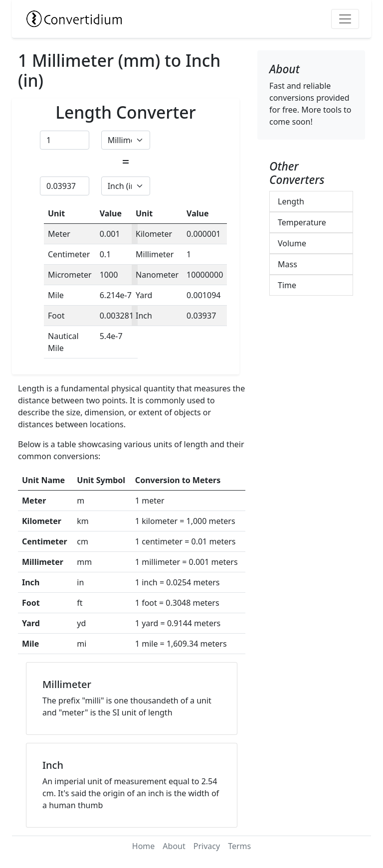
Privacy (207, 846)
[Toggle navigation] (345, 19)
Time (287, 285)
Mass (287, 264)
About (174, 846)
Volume (292, 243)
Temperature (302, 222)
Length (291, 201)
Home (144, 846)
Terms (239, 846)
